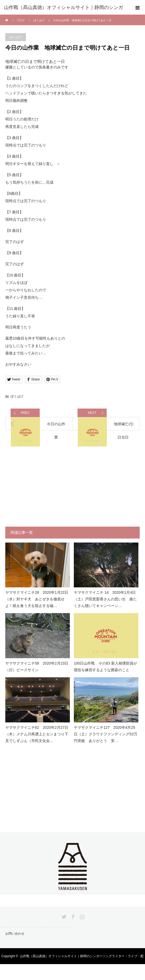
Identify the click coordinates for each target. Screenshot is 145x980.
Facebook (72, 916)
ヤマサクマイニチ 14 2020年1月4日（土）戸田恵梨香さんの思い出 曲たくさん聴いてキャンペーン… (105, 599)
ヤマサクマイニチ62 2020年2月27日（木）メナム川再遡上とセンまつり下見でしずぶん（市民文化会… (37, 734)
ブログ (21, 20)
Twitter (64, 916)
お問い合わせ (15, 934)
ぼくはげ (39, 20)
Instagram (81, 916)
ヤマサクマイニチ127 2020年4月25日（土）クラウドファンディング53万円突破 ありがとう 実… (106, 734)
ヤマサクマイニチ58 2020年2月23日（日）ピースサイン (37, 667)
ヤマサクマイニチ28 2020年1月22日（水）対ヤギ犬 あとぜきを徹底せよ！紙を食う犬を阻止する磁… (37, 599)
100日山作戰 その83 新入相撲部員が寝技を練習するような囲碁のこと (105, 667)
